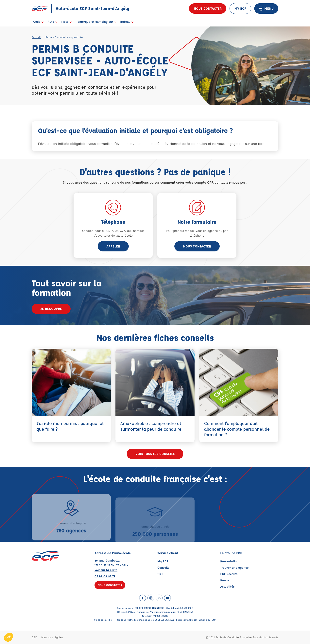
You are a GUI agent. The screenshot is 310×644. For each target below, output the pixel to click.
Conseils (163, 568)
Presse (225, 580)
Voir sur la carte (106, 570)
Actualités (227, 587)
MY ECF (240, 8)
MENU (266, 8)
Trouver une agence (234, 568)
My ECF (163, 561)
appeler (113, 246)
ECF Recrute (229, 574)
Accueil (36, 37)
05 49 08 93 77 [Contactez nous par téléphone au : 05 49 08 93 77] (105, 576)
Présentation (229, 561)
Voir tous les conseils (155, 454)
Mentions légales (52, 637)
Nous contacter (208, 8)
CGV (34, 637)
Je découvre (51, 309)
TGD (160, 574)
